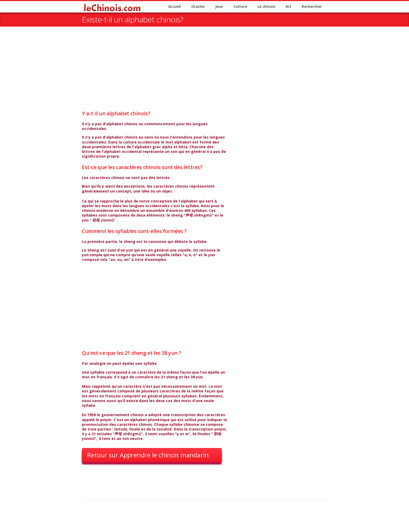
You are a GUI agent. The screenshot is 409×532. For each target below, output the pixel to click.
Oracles (198, 6)
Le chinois (266, 6)
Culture (240, 6)
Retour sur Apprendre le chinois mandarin (148, 455)
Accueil (175, 6)
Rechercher (312, 6)
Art (288, 6)
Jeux (219, 6)
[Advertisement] (204, 74)
